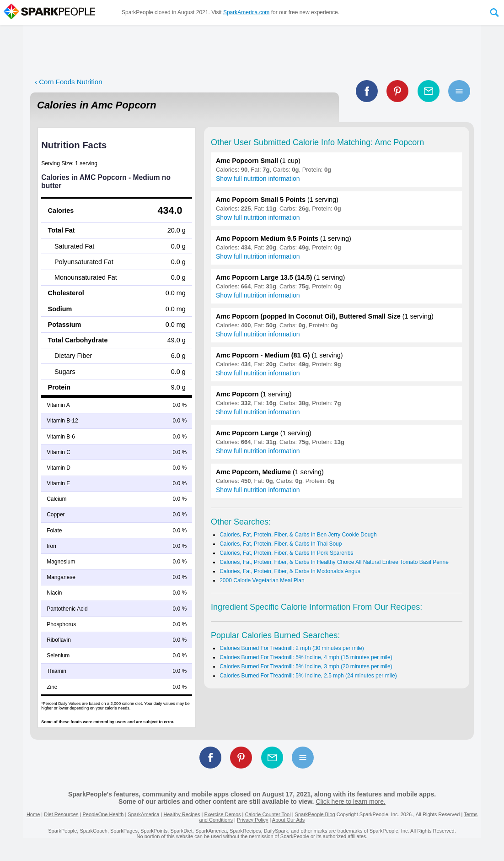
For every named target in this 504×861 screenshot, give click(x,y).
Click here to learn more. (351, 801)
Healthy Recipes (182, 814)
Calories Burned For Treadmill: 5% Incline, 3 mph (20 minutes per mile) (306, 666)
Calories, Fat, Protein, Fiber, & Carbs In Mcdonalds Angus (290, 571)
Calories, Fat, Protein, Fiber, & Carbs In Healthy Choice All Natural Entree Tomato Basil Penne (334, 562)
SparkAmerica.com (246, 12)
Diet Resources (61, 814)
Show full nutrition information (258, 179)
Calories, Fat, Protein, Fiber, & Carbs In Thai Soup (281, 544)
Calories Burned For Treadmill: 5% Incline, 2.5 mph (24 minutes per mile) (308, 676)
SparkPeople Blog (315, 814)
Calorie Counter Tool (268, 814)
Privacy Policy (252, 820)
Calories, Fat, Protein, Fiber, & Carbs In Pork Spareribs (286, 553)
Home (33, 814)
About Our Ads (289, 820)
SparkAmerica (143, 814)
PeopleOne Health (103, 814)
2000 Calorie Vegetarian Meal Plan (262, 580)
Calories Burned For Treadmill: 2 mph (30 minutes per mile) (292, 648)
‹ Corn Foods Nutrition (69, 82)
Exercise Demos (222, 814)
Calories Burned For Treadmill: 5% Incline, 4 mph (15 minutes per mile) (306, 657)
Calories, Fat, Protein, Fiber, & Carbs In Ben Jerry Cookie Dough (298, 535)
